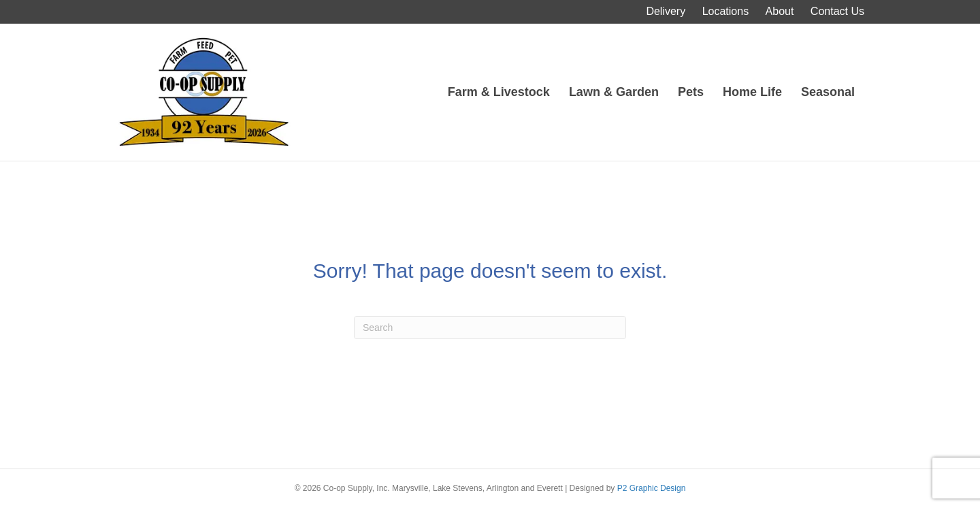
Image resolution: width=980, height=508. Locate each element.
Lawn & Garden (614, 92)
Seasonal (828, 92)
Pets (691, 92)
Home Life (752, 92)
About (780, 11)
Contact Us (837, 11)
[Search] (490, 328)
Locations (726, 11)
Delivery (666, 11)
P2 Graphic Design (652, 488)
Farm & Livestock (499, 92)
